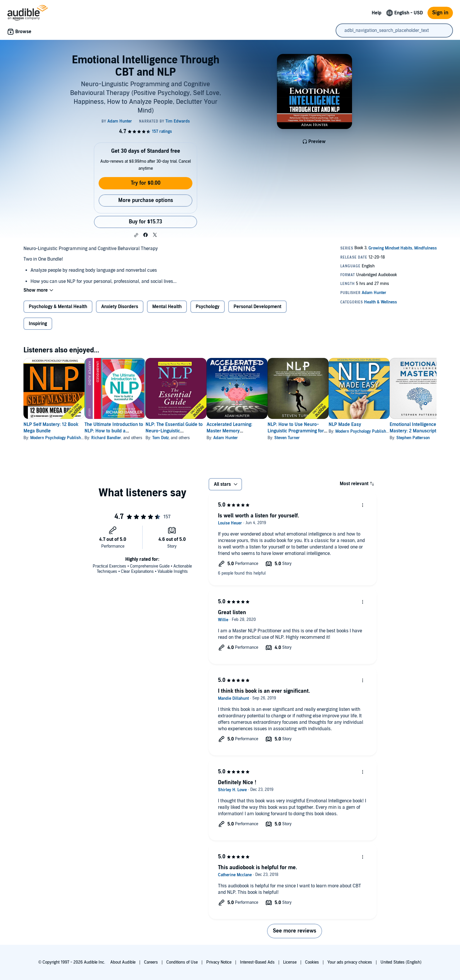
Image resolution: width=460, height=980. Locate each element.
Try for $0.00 (146, 183)
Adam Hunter (254, 438)
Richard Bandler (116, 438)
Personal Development (257, 307)
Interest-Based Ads (257, 962)
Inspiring (38, 324)
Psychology (208, 307)
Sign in (440, 13)
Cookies (312, 962)
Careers (151, 962)
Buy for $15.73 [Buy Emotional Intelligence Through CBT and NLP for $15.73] (146, 222)
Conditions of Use (182, 962)
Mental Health (167, 307)
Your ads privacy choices (350, 962)
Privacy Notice (219, 962)
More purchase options (146, 200)
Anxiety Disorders (120, 307)
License (290, 962)
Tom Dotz (179, 438)
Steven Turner (325, 438)
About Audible (123, 962)
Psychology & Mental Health (58, 307)
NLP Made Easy (392, 424)
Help (377, 13)
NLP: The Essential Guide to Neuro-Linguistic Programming (193, 431)
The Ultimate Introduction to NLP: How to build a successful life (123, 431)
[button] (136, 235)
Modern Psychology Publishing (58, 438)
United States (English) (401, 962)
